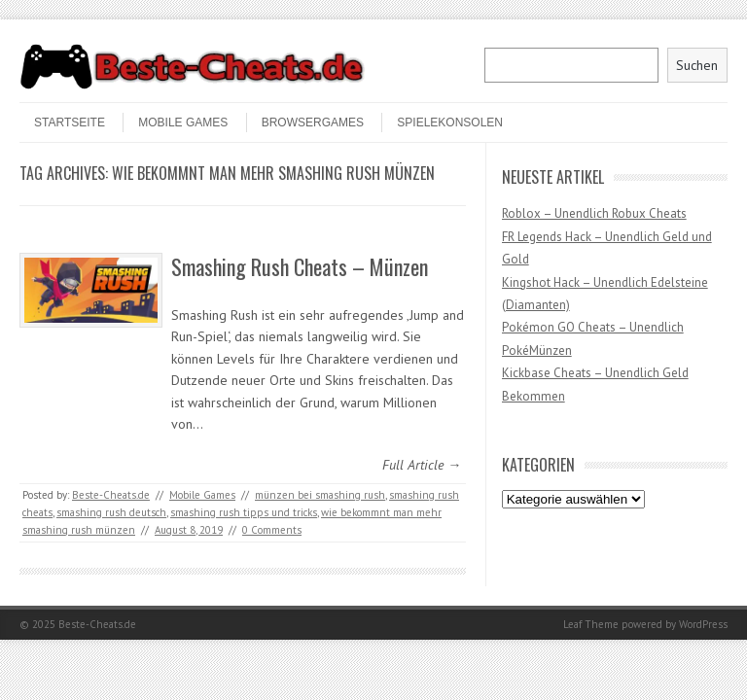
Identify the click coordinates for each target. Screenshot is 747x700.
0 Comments (272, 530)
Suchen (697, 65)
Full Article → (422, 465)
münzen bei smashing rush (320, 495)
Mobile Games (183, 122)
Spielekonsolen (450, 122)
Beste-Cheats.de (111, 495)
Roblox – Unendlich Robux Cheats (594, 213)
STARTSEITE (70, 122)
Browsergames (313, 122)
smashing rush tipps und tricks (244, 512)
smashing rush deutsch (111, 512)
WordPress (703, 624)
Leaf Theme (591, 624)
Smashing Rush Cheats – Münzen (300, 266)
